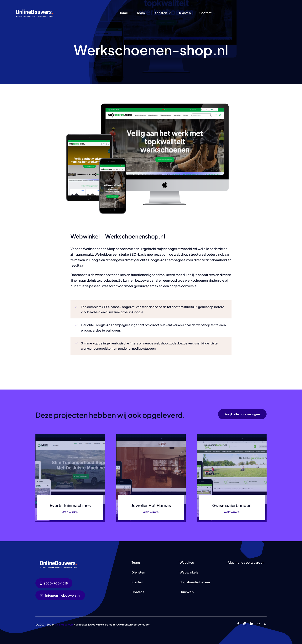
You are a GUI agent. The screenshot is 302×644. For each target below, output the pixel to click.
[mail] (258, 624)
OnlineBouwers (64, 625)
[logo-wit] (35, 9)
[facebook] (238, 624)
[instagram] (245, 624)
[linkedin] (252, 624)
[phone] (265, 624)
